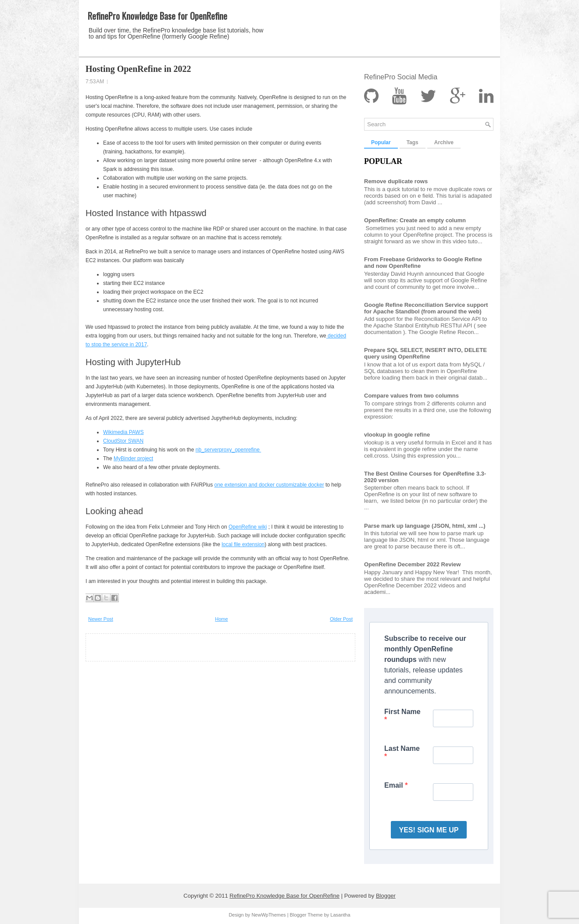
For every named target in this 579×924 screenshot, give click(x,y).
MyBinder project (133, 458)
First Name (402, 712)
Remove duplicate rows (396, 181)
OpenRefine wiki (248, 527)
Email (395, 785)
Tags (413, 142)
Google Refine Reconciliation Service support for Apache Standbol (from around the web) (426, 308)
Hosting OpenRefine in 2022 (138, 69)
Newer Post (101, 619)
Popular (381, 142)
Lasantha (340, 915)
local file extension (243, 544)
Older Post (341, 619)
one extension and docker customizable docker (269, 485)
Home (221, 619)
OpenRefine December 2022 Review (412, 564)
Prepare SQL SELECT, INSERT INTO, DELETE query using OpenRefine (425, 353)
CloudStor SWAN (123, 441)
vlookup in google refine (397, 435)
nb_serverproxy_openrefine (228, 450)
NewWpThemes (268, 915)
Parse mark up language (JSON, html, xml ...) (425, 526)
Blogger (386, 896)
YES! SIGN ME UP (429, 830)
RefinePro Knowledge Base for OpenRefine (157, 16)
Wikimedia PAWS (123, 432)
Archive (444, 142)
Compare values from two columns (411, 396)
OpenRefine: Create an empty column (415, 220)
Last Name (402, 748)
